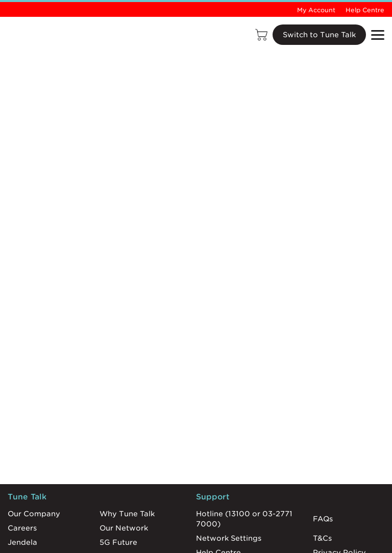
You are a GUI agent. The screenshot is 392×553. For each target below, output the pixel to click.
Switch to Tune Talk (319, 35)
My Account (316, 10)
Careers (22, 528)
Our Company (34, 514)
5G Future (118, 542)
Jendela (22, 542)
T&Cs (322, 538)
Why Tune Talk (127, 514)
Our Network (124, 528)
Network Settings (229, 538)
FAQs (323, 519)
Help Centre (365, 10)
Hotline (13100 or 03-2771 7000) (244, 519)
